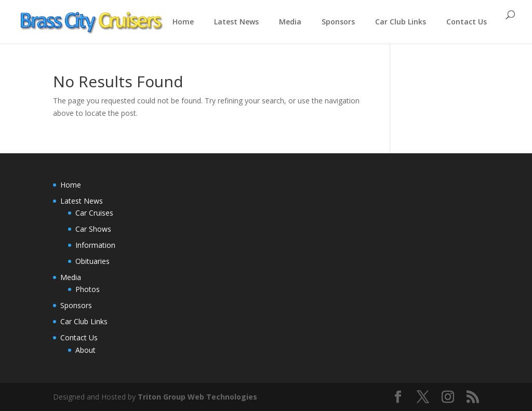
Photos (88, 289)
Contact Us (467, 22)
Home (183, 22)
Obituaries (92, 261)
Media (290, 22)
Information (95, 245)
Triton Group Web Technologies (197, 397)
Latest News (236, 22)
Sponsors (338, 22)
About (85, 350)
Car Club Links (401, 22)
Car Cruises (94, 213)
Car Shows (93, 229)
